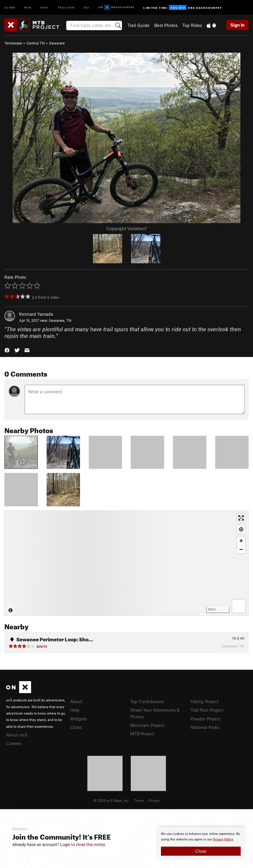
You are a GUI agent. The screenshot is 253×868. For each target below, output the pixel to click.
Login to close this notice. (83, 845)
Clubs (76, 727)
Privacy (154, 800)
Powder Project (205, 719)
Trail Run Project (207, 710)
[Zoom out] (241, 549)
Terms (139, 800)
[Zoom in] (241, 541)
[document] (201, 843)
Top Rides (192, 25)
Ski (87, 7)
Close (201, 851)
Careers (14, 743)
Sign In (237, 25)
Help (75, 710)
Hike (45, 7)
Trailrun (66, 7)
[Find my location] (241, 529)
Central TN (36, 43)
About (76, 701)
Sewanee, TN (60, 320)
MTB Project (142, 734)
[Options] (239, 606)
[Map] (127, 563)
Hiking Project (204, 701)
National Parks (205, 727)
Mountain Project (147, 725)
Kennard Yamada (36, 314)
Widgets (78, 719)
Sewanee (57, 43)
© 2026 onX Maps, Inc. (111, 800)
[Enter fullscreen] (241, 518)
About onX (17, 735)
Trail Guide (139, 25)
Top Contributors (147, 701)
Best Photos (166, 25)
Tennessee (13, 43)
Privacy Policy (223, 839)
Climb (10, 7)
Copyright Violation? (127, 228)
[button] (7, 350)
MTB (28, 7)
